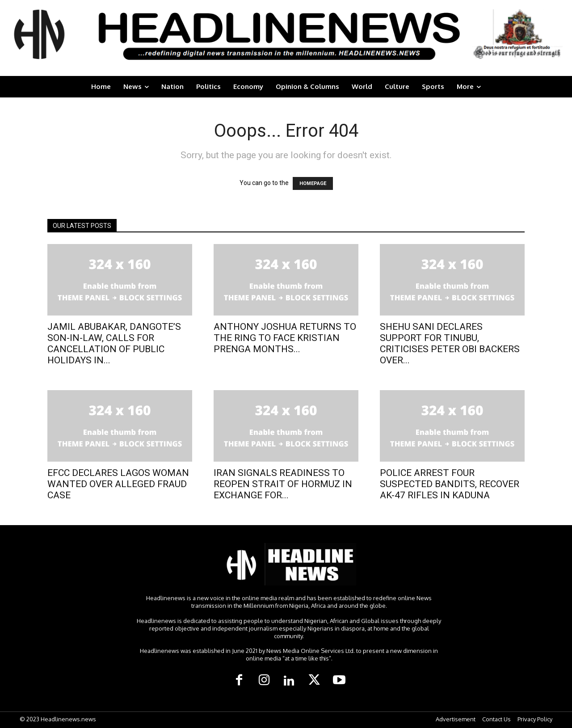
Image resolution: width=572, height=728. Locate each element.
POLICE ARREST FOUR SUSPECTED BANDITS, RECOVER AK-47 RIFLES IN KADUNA (450, 484)
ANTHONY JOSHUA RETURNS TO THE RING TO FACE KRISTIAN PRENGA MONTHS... (285, 338)
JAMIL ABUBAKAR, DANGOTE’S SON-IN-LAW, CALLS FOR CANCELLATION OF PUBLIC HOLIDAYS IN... (114, 343)
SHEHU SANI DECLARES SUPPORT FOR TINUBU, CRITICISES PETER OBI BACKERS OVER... (450, 343)
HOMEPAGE (313, 183)
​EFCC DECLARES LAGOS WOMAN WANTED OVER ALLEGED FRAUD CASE (118, 484)
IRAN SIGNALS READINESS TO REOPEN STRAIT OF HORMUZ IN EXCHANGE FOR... (283, 484)
